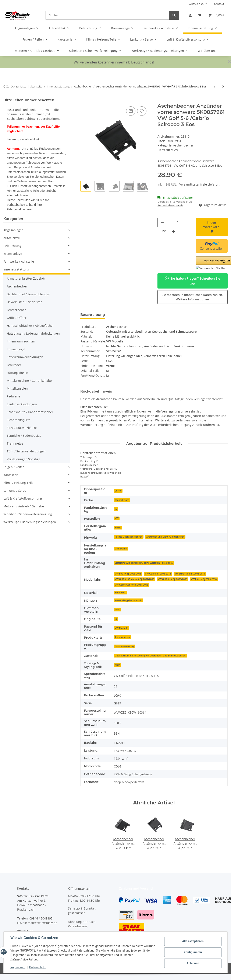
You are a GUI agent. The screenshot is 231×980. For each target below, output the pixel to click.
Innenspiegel (16, 349)
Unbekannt (121, 549)
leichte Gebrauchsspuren (129, 537)
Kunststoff (121, 593)
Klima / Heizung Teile (18, 483)
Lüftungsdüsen (17, 373)
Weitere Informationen (192, 299)
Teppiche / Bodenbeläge (24, 436)
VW (117, 518)
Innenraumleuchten (21, 341)
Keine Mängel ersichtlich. (129, 600)
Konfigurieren (193, 952)
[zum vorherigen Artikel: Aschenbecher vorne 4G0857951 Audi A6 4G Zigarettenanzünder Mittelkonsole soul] (215, 87)
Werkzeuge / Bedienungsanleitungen (30, 522)
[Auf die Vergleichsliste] (131, 111)
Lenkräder (14, 365)
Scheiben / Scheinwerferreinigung (28, 514)
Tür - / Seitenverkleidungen (26, 451)
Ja (116, 509)
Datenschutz (38, 967)
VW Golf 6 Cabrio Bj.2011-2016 (132, 585)
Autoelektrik (12, 238)
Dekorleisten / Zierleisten (25, 302)
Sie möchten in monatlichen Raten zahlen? (193, 297)
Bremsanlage (13, 254)
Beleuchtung (12, 246)
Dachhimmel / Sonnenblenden (29, 294)
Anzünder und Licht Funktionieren (165, 537)
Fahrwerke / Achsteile (19, 261)
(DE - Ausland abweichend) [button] (175, 203)
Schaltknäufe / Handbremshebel (30, 412)
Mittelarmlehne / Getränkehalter (30, 381)
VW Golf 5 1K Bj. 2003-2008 (173, 579)
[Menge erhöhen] (173, 231)
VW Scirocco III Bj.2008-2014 (190, 574)
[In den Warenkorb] (84, 101)
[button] (190, 15)
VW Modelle (121, 628)
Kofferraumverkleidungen (25, 357)
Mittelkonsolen (17, 388)
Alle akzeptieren (193, 941)
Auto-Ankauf (198, 4)
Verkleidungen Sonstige (24, 459)
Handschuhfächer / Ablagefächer (30, 326)
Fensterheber (16, 310)
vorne (118, 491)
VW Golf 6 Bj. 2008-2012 (158, 574)
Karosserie (11, 475)
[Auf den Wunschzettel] (142, 111)
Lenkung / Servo (15, 491)
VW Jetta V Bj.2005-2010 (204, 579)
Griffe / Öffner (17, 318)
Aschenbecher (183, 145)
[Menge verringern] (162, 222)
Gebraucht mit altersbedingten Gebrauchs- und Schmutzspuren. (150, 656)
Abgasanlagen (13, 230)
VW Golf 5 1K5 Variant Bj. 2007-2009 (134, 579)
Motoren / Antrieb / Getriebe (24, 506)
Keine (118, 528)
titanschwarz (122, 500)
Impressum (18, 967)
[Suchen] (107, 15)
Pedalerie (13, 396)
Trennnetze (15, 443)
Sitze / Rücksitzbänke (22, 428)
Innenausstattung (125, 646)
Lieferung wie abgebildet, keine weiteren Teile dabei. (144, 563)
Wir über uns (207, 51)
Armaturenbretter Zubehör (26, 278)
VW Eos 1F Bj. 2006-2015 (128, 574)
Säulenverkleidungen (22, 404)
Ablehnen (193, 963)
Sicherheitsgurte (19, 420)
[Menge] (178, 222)
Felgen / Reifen (14, 467)
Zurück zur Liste (16, 86)
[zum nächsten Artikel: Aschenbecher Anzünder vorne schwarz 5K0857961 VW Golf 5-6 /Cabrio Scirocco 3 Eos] (223, 87)
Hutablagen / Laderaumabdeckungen (33, 333)
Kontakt (219, 4)
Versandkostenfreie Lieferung (200, 184)
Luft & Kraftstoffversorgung (23, 498)
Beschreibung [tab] (93, 315)
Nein (118, 610)
